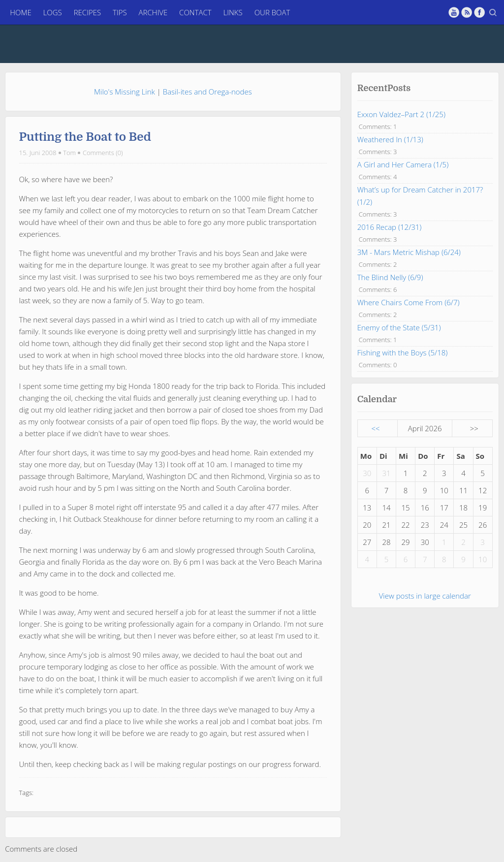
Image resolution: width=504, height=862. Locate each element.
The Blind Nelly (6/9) (390, 250)
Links (233, 12)
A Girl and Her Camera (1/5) (403, 137)
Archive (153, 12)
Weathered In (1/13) (390, 112)
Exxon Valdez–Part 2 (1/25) (401, 87)
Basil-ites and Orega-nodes (207, 64)
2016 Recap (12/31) (390, 199)
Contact (195, 12)
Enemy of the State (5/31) (399, 300)
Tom (69, 125)
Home (20, 12)
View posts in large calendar (425, 568)
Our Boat (272, 12)
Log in (401, 849)
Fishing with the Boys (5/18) (403, 325)
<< (376, 401)
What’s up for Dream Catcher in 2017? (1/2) (420, 168)
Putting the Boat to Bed (85, 110)
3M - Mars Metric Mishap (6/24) (409, 224)
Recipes (87, 12)
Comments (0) (103, 125)
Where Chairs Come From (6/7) (409, 275)
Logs (53, 12)
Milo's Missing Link (125, 64)
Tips (120, 12)
